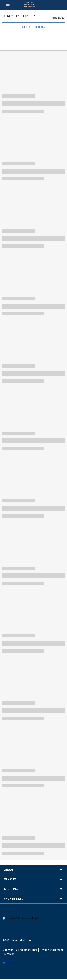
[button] (57, 16)
